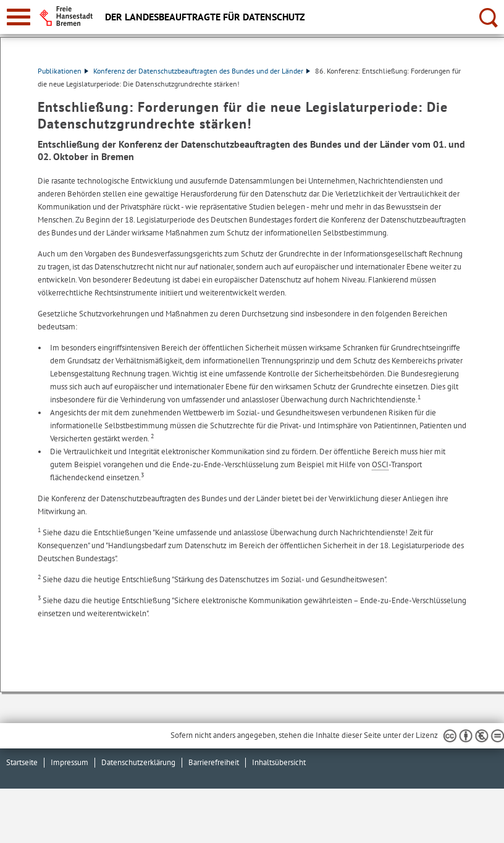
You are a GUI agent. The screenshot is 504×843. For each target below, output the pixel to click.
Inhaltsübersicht (279, 762)
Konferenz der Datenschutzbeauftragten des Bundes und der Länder (202, 71)
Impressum (69, 762)
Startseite (22, 762)
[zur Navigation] (19, 17)
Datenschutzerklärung (138, 762)
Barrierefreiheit (214, 762)
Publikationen (63, 71)
